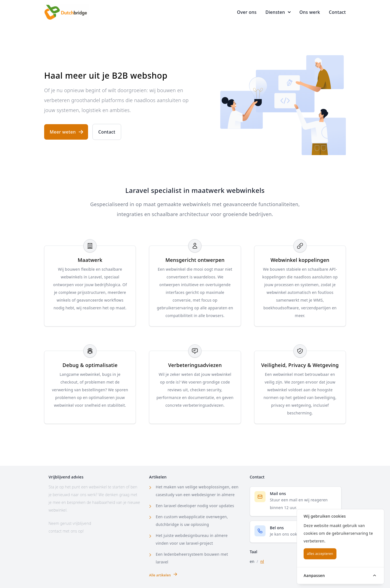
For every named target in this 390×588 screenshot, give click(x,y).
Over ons (247, 12)
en (252, 561)
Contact (337, 12)
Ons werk (310, 12)
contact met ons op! (66, 531)
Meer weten (67, 132)
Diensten (278, 12)
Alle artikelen (163, 575)
